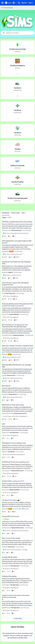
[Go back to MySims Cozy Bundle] (17, 166)
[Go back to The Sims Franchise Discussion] (17, 198)
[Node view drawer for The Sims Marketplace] (17, 74)
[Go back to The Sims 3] (18, 110)
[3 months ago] (26, 230)
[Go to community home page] (8, 3)
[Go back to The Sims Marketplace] (17, 66)
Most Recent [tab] (6, 213)
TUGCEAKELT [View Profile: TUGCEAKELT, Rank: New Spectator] (6, 585)
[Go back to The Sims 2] (18, 133)
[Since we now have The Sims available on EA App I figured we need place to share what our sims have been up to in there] (17, 505)
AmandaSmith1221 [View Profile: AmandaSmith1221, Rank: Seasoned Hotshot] (7, 335)
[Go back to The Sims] (18, 149)
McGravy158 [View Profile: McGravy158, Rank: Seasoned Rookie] (6, 490)
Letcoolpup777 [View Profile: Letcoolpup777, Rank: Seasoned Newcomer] (6, 471)
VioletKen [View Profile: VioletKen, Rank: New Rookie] (5, 452)
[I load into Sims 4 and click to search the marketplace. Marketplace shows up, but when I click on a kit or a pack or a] (17, 447)
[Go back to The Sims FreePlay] (18, 182)
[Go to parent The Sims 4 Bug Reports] (10, 296)
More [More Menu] (24, 213)
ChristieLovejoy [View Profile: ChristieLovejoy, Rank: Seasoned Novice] (7, 230)
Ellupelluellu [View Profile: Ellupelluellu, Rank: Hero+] (5, 251)
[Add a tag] (9, 217)
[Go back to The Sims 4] (17, 88)
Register (24, 3)
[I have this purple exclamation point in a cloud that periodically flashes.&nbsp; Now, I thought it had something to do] (17, 331)
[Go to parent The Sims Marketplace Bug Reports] (14, 454)
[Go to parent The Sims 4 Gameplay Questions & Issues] (15, 233)
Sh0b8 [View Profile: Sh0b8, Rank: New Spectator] (4, 293)
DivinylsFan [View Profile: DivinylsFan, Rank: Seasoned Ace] (5, 394)
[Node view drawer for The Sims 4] (17, 96)
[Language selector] (14, 3)
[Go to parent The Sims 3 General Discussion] (12, 378)
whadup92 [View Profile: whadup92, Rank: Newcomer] (5, 547)
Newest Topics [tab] (16, 213)
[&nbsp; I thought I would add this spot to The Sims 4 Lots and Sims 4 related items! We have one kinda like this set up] (17, 350)
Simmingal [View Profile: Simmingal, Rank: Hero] (5, 509)
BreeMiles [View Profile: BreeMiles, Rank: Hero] (5, 354)
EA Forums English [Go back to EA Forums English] (7, 8)
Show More (17, 618)
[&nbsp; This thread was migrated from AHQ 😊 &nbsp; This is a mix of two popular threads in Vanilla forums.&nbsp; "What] (17, 247)
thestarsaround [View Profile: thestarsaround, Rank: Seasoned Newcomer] (6, 528)
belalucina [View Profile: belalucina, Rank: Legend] (5, 272)
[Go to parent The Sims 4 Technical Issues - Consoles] (15, 550)
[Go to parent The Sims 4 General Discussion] (12, 254)
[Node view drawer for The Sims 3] (17, 119)
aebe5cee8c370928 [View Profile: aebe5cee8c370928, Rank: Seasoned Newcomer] (8, 413)
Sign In (31, 3)
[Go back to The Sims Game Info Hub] (17, 49)
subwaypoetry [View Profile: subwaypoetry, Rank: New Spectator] (6, 566)
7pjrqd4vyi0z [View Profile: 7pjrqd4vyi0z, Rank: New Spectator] (6, 433)
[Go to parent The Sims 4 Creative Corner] (11, 275)
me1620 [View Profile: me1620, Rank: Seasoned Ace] (4, 375)
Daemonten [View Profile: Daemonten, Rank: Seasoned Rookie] (5, 314)
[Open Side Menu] (2, 3)
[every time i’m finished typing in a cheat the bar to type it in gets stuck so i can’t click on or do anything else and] (17, 466)
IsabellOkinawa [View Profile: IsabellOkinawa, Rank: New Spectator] (6, 608)
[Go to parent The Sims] (25, 509)
